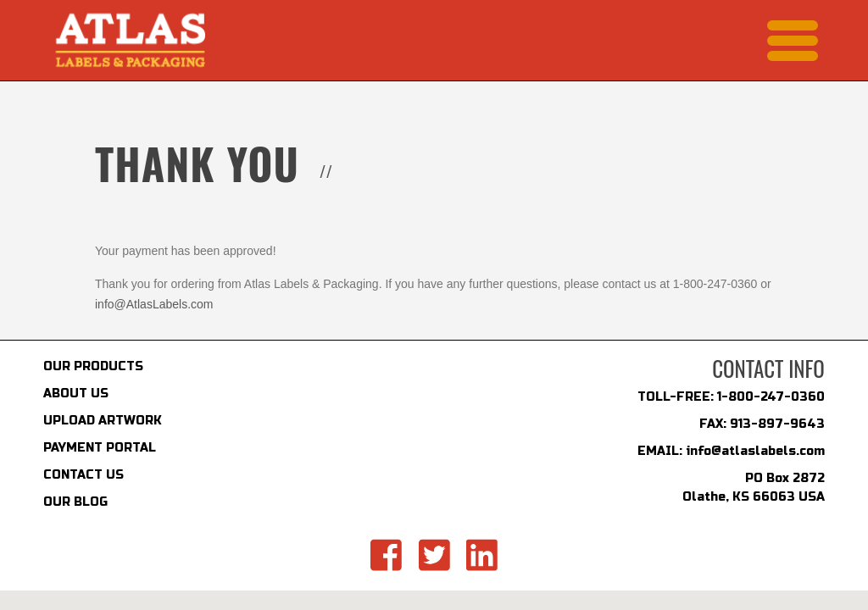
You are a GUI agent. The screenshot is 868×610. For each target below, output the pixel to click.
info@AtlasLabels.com (154, 304)
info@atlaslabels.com (755, 451)
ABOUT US (76, 394)
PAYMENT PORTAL (100, 448)
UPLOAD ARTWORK (103, 421)
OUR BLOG (75, 502)
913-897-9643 (777, 424)
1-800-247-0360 (771, 397)
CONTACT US (83, 475)
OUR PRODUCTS (93, 366)
